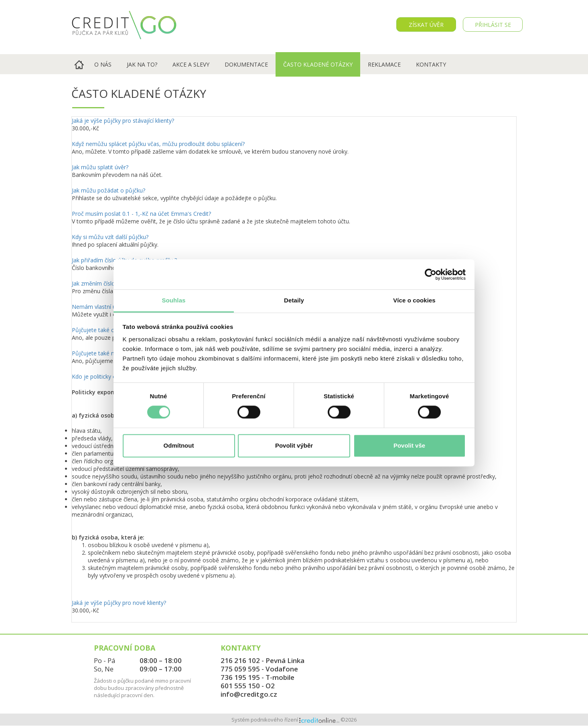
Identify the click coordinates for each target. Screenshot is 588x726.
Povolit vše (409, 445)
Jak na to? (142, 64)
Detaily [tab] (294, 300)
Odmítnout (179, 445)
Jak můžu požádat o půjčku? (108, 190)
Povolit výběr (294, 445)
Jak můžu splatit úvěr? (100, 167)
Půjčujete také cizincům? (104, 330)
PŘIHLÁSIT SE (493, 25)
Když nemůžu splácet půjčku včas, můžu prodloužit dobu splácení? (158, 144)
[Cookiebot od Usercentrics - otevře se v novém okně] (431, 274)
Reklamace (384, 64)
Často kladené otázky (318, 64)
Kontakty (431, 64)
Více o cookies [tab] (414, 300)
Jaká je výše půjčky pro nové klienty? (119, 603)
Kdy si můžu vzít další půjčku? (110, 237)
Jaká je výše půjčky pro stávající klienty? (123, 121)
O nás (103, 64)
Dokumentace (246, 64)
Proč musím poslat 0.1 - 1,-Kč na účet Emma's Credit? (141, 214)
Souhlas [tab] (173, 300)
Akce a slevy (191, 64)
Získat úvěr (426, 25)
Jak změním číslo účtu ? (102, 283)
